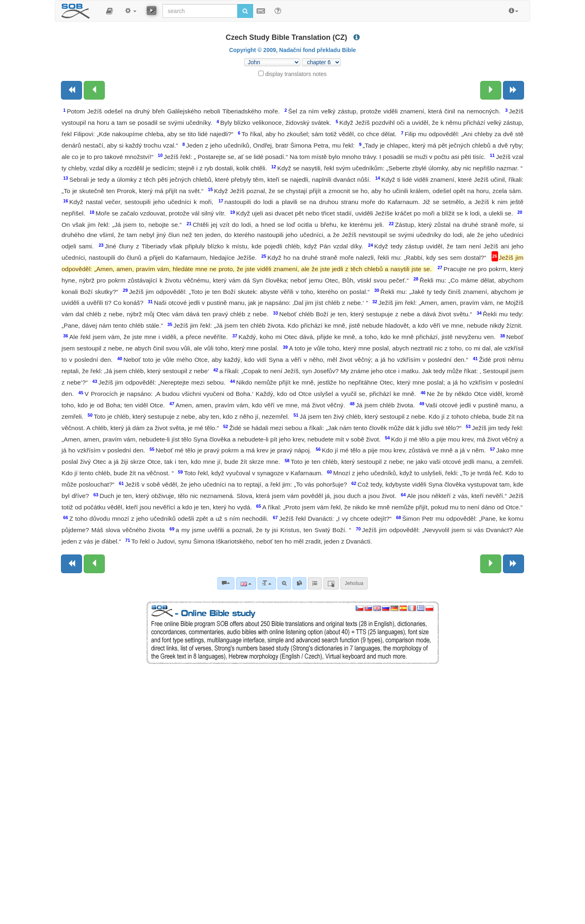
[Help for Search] (278, 11)
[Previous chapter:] (94, 90)
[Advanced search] (284, 583)
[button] (109, 11)
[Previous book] (71, 90)
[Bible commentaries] (226, 583)
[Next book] (513, 90)
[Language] (246, 583)
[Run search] (245, 11)
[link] (299, 583)
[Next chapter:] (491, 90)
